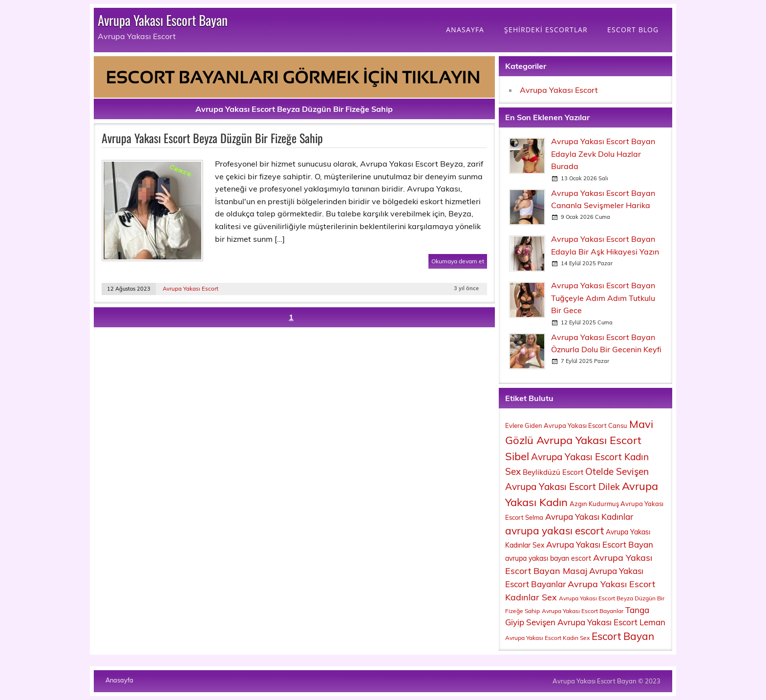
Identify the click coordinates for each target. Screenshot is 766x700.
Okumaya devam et (458, 261)
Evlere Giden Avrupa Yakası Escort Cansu (566, 425)
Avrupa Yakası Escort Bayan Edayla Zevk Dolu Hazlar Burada (603, 154)
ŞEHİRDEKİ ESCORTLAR (546, 30)
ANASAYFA (465, 30)
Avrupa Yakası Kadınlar (589, 517)
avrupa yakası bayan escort (548, 558)
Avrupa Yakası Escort (191, 289)
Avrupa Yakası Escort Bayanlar (583, 611)
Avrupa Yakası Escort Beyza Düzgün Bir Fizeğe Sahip (212, 138)
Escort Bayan (623, 636)
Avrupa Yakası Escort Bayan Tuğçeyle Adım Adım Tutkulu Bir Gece (603, 298)
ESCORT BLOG (633, 30)
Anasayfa (119, 680)
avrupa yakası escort (554, 530)
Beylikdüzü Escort (553, 472)
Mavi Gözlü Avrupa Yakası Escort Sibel (579, 440)
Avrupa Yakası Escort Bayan (163, 20)
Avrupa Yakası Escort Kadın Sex (547, 638)
